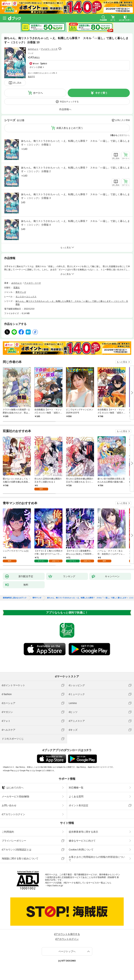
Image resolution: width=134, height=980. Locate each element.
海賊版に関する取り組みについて (20, 858)
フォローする (60, 49)
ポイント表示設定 (79, 805)
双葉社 (17, 288)
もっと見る (122, 362)
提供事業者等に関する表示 (83, 832)
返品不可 (31, 77)
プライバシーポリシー (14, 841)
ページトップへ (67, 951)
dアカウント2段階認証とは (17, 850)
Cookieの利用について (81, 850)
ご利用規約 (8, 832)
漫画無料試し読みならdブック (15, 598)
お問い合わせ (9, 805)
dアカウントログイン (13, 814)
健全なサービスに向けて (82, 841)
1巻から (114, 135)
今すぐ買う (101, 93)
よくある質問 (76, 797)
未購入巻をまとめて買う (70, 128)
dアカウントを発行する (67, 934)
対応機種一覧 (76, 788)
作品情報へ (65, 109)
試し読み (17, 83)
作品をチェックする (69, 102)
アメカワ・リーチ (49, 49)
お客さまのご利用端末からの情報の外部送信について (97, 858)
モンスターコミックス (26, 297)
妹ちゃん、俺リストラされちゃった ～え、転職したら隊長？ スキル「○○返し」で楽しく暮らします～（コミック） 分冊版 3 (75, 196)
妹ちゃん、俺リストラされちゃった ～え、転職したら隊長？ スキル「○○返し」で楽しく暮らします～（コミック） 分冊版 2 (75, 169)
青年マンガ (21, 292)
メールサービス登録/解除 (16, 797)
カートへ (38, 93)
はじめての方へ (13, 788)
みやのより (33, 49)
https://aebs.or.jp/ (55, 886)
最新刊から (125, 135)
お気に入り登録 (122, 120)
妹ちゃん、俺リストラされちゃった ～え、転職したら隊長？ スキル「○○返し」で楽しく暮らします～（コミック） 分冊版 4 (75, 223)
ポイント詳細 (36, 67)
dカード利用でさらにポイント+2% (42, 73)
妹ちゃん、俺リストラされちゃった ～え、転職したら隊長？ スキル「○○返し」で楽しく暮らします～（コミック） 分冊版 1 (75, 143)
